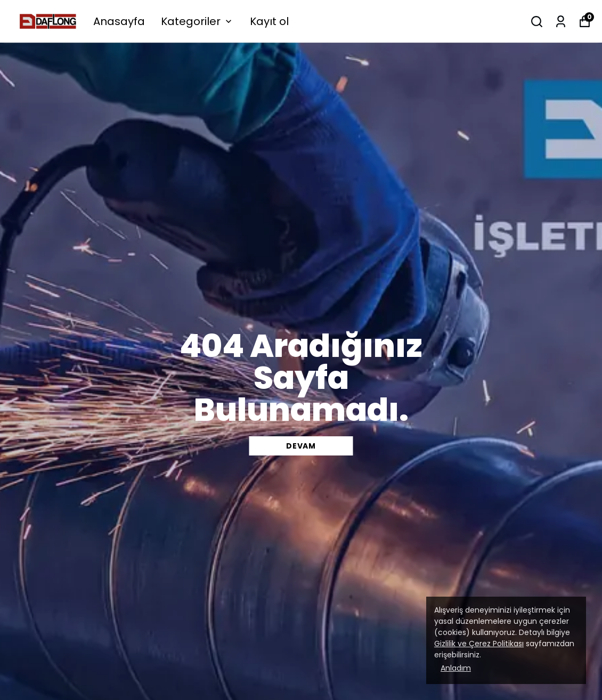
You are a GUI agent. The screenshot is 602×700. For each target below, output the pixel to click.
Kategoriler (197, 21)
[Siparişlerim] (561, 22)
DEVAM (301, 446)
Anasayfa (119, 21)
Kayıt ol (269, 21)
